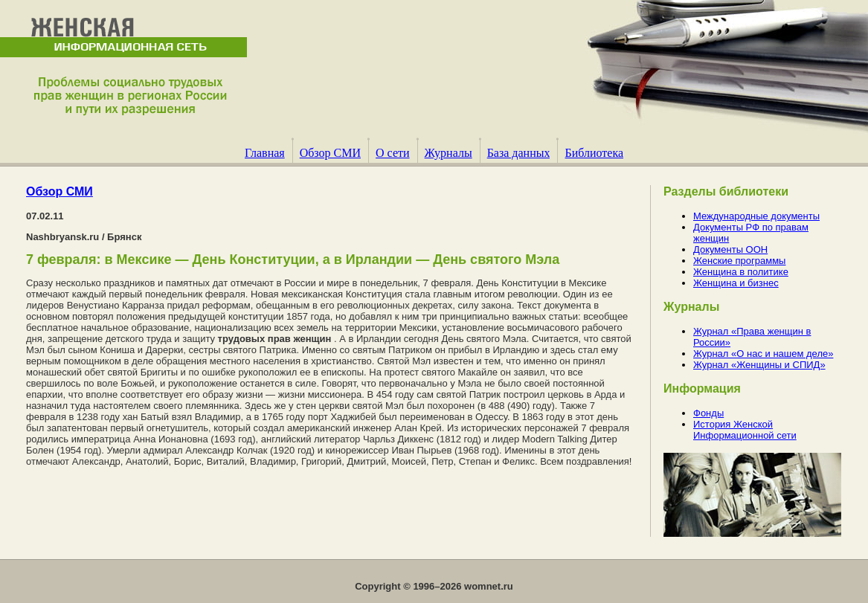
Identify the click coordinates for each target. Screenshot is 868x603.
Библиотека (594, 153)
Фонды (708, 413)
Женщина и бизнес (736, 283)
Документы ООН (730, 249)
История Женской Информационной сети (745, 430)
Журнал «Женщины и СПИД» (759, 365)
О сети (393, 153)
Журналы (449, 153)
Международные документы (756, 216)
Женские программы (739, 261)
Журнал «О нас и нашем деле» (763, 354)
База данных (519, 153)
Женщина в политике (741, 272)
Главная (265, 153)
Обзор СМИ (330, 153)
